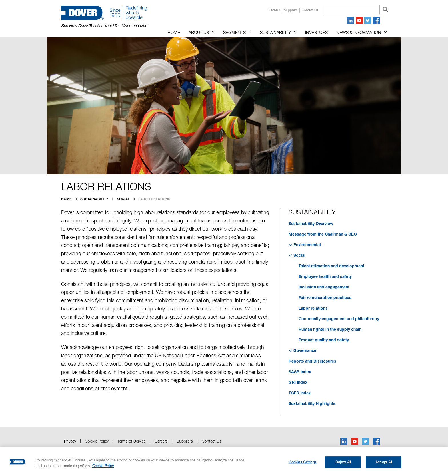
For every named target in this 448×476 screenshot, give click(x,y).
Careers (274, 10)
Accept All (384, 462)
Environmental (305, 245)
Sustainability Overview (311, 223)
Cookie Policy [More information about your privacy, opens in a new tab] (103, 466)
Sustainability (275, 32)
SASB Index (300, 372)
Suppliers (291, 10)
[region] (224, 462)
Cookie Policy (97, 441)
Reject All (343, 462)
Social (124, 199)
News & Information (359, 32)
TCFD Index (300, 393)
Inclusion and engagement (324, 287)
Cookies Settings (303, 462)
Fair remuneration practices (325, 297)
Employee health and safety (325, 276)
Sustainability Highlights (312, 403)
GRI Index (298, 382)
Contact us (310, 10)
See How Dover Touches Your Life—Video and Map (104, 26)
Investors (316, 32)
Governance (302, 350)
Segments (234, 32)
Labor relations (313, 308)
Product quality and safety (324, 340)
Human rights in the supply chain (330, 329)
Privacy (70, 441)
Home (174, 32)
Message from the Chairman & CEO (323, 234)
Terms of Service (132, 441)
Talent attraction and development (331, 266)
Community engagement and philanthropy (339, 319)
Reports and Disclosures (312, 361)
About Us (199, 32)
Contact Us (212, 441)
